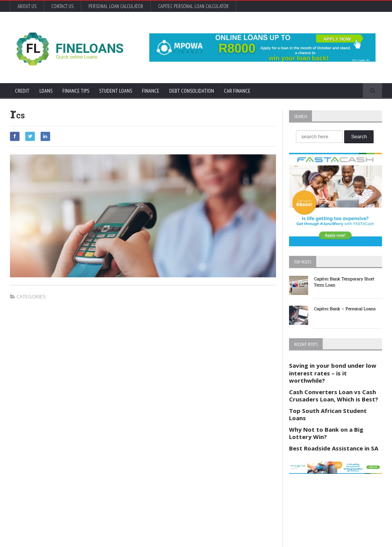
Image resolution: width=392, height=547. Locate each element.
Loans (46, 91)
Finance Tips (76, 91)
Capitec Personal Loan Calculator (193, 6)
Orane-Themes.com (53, 531)
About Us (27, 6)
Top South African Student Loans (328, 414)
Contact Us (62, 6)
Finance (151, 91)
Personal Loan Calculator (116, 6)
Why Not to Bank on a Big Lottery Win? (326, 433)
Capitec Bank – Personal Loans (345, 309)
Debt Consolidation (192, 91)
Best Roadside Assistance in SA (334, 448)
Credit (22, 91)
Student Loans (116, 91)
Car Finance (237, 91)
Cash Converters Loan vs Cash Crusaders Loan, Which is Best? (334, 396)
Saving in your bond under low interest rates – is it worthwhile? (333, 373)
